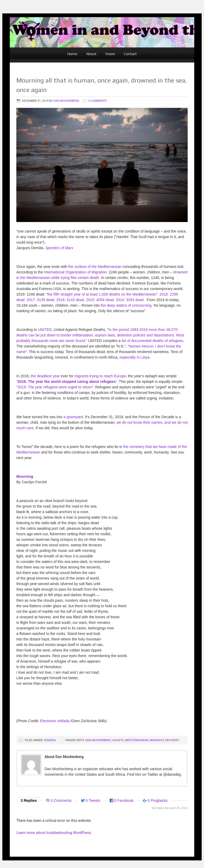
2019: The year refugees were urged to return (55, 387)
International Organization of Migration (75, 272)
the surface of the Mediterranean (95, 267)
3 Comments (98, 101)
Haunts (118, 740)
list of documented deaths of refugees (152, 341)
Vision (110, 54)
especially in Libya (134, 357)
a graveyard (73, 417)
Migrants (157, 740)
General (50, 740)
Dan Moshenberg (66, 101)
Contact (130, 54)
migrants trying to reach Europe (100, 376)
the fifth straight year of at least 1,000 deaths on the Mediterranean (102, 294)
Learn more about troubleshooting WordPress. (54, 833)
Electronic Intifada (55, 721)
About (91, 54)
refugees (172, 740)
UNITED (45, 330)
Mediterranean (137, 740)
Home (72, 54)
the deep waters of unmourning (126, 305)
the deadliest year (45, 376)
